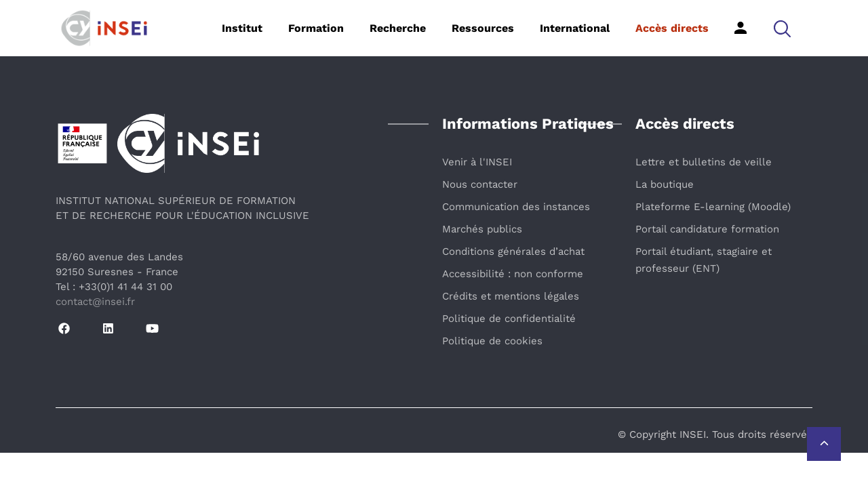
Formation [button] (316, 28)
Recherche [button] (398, 28)
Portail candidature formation (707, 229)
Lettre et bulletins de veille (704, 162)
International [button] (575, 28)
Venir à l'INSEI (477, 162)
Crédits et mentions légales (511, 296)
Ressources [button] (483, 28)
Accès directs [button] (672, 28)
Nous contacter (480, 184)
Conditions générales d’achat (513, 251)
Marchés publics (482, 229)
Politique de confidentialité (509, 319)
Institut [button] (242, 28)
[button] (782, 28)
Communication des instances (516, 207)
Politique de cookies (492, 341)
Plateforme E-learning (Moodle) (713, 207)
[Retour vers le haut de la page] (824, 444)
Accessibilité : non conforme (513, 274)
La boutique (665, 184)
